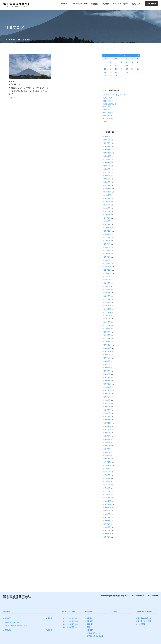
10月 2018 (121, 55)
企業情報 (95, 4)
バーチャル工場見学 (120, 4)
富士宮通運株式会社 (13, 39)
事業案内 (65, 4)
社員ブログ (136, 4)
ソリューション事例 (80, 4)
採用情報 (106, 4)
